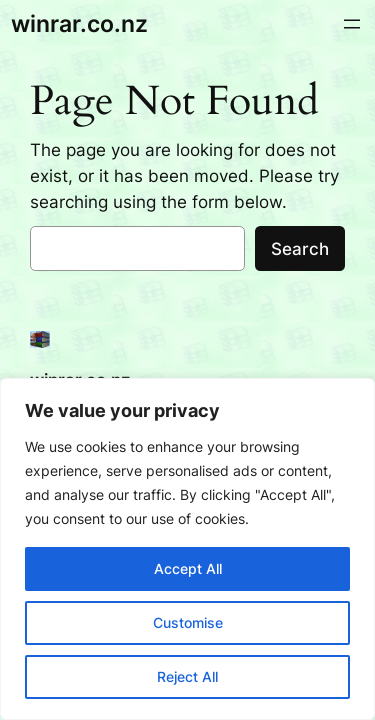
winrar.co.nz (79, 23)
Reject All (187, 676)
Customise (188, 622)
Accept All (188, 568)
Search (300, 249)
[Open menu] (352, 24)
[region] (187, 549)
